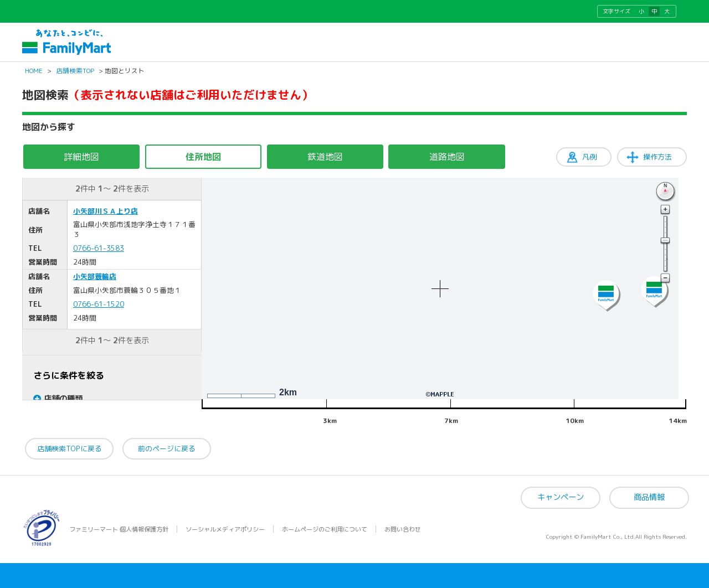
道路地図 (447, 157)
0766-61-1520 (99, 304)
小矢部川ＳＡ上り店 (106, 211)
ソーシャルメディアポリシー (225, 529)
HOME (34, 71)
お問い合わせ (403, 529)
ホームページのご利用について (325, 529)
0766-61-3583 (99, 248)
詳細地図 (81, 157)
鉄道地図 (325, 157)
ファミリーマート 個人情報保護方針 (119, 529)
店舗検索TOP (75, 71)
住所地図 (203, 157)
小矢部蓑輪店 (95, 276)
